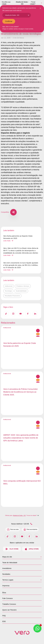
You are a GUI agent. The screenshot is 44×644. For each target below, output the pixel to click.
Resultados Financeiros (12, 296)
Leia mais (8, 241)
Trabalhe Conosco (9, 604)
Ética (4, 593)
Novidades (6, 574)
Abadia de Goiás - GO (22, 3)
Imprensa (6, 586)
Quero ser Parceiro (9, 610)
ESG (4, 621)
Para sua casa (13, 529)
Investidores (7, 568)
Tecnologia (8, 291)
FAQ (4, 616)
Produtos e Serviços (23, 286)
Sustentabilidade (21, 291)
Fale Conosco (8, 598)
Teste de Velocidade (10, 563)
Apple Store (32, 549)
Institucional (9, 286)
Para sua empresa (30, 529)
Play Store (12, 549)
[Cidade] (17, 15)
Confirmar (9, 21)
